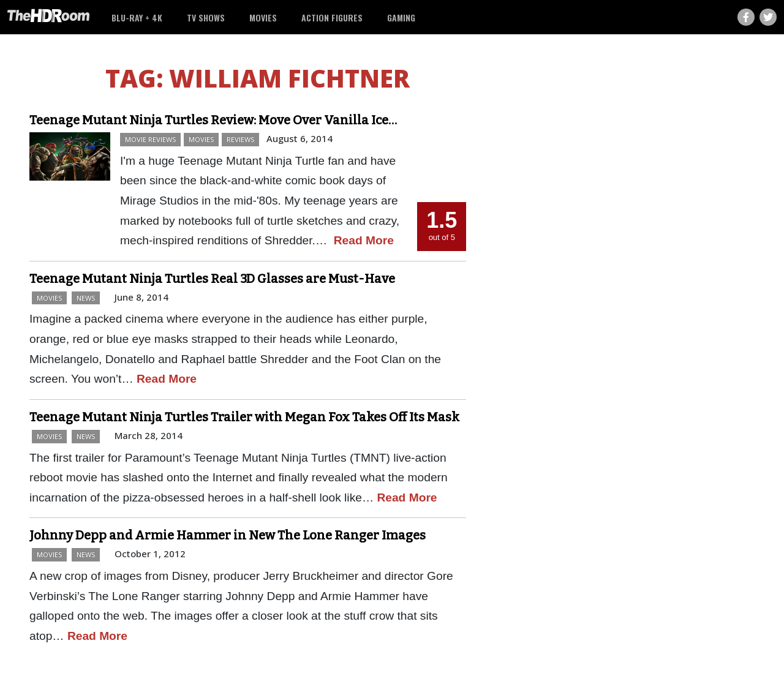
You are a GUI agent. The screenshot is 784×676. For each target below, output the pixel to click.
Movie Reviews (150, 139)
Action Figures (332, 17)
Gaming (401, 17)
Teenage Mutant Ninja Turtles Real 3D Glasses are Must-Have (212, 279)
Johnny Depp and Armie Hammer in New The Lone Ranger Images (228, 535)
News (86, 298)
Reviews (240, 139)
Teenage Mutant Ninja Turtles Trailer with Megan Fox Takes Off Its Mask (244, 417)
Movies (263, 17)
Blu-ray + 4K (137, 17)
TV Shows (206, 17)
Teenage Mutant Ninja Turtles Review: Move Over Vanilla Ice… (213, 120)
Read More (364, 240)
